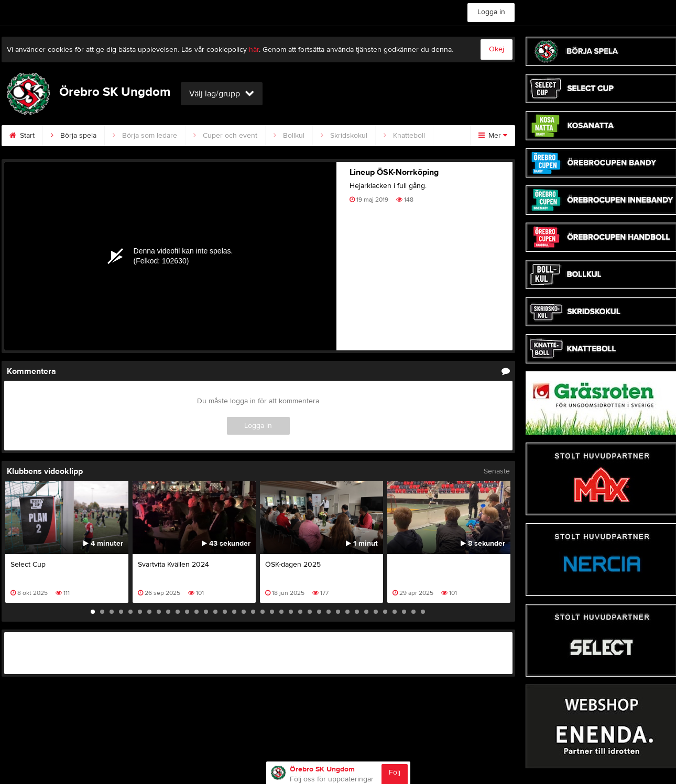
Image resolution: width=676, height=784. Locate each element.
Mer (493, 136)
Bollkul (289, 136)
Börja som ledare (145, 136)
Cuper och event (225, 136)
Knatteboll (404, 136)
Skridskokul (344, 136)
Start (22, 136)
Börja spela (74, 136)
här (254, 50)
